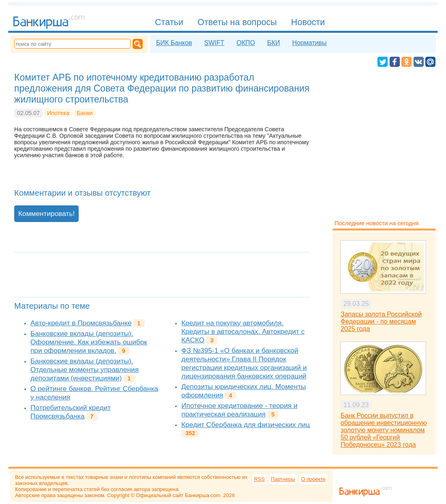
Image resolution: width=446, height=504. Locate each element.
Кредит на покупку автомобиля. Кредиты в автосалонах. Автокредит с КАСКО (243, 331)
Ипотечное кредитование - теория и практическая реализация (239, 410)
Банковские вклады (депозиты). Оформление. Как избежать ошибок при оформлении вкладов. (89, 342)
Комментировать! (46, 214)
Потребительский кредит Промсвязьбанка (71, 412)
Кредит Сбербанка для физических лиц (246, 425)
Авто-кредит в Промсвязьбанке (81, 323)
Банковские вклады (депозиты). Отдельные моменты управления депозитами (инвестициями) (85, 369)
